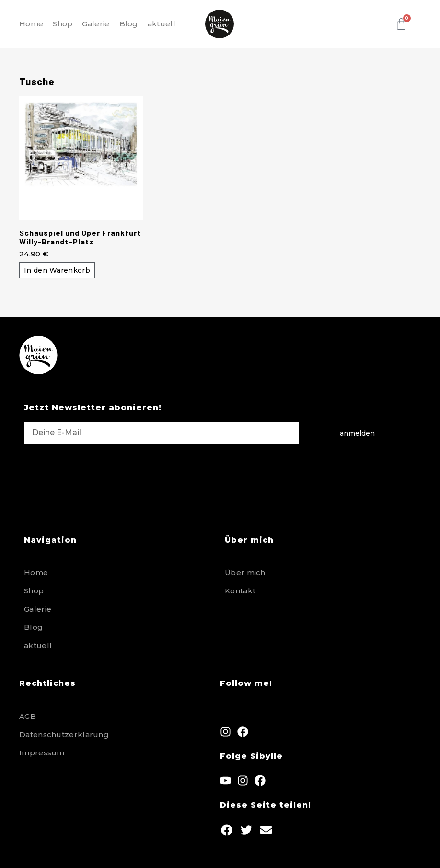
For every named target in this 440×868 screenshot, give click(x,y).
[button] (226, 830)
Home (31, 24)
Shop (63, 24)
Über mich (245, 573)
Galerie (96, 24)
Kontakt (240, 591)
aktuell (162, 24)
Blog (129, 24)
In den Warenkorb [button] (57, 270)
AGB (28, 716)
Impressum (42, 753)
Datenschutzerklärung (64, 735)
